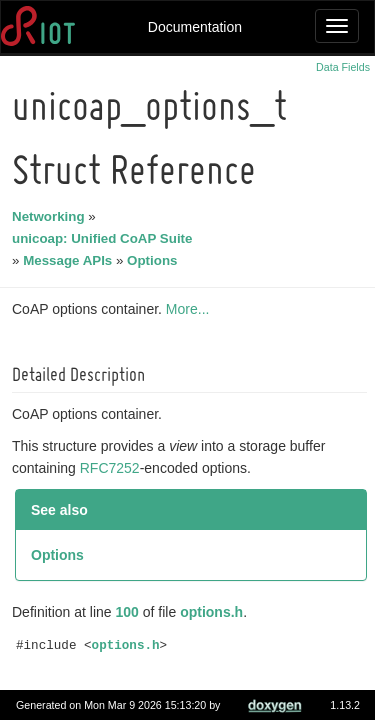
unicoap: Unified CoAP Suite (105, 238)
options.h (214, 612)
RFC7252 (113, 468)
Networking (51, 216)
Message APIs (70, 260)
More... (191, 309)
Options (155, 260)
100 (130, 612)
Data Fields (343, 67)
